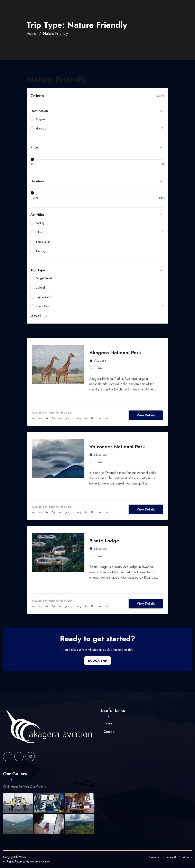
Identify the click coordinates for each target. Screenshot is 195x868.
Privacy (154, 857)
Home (31, 34)
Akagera (100, 360)
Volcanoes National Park (117, 447)
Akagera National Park (115, 352)
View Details (146, 415)
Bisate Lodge (104, 541)
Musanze (100, 455)
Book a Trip (97, 661)
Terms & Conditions (179, 857)
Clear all (160, 96)
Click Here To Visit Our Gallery (25, 787)
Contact (108, 732)
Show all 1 (37, 316)
